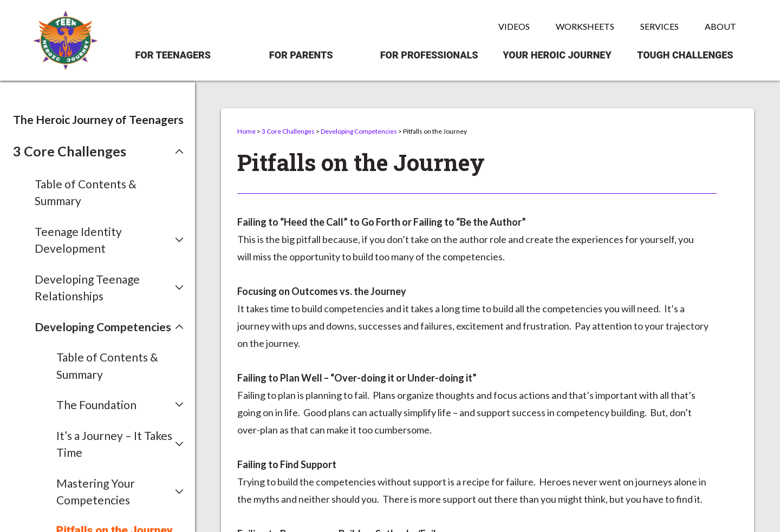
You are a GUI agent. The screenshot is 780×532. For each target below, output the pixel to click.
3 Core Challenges (288, 131)
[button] (98, 152)
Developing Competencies (359, 131)
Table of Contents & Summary (86, 192)
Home (246, 131)
